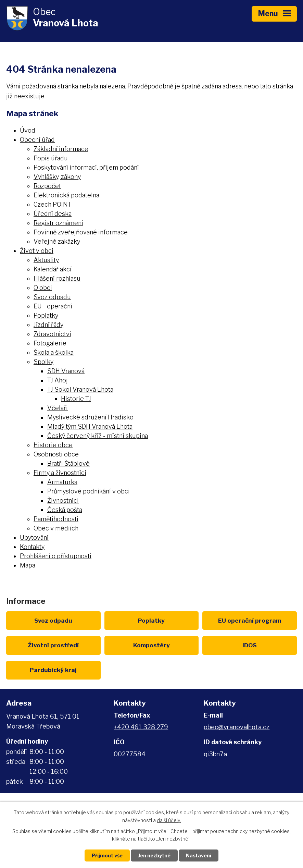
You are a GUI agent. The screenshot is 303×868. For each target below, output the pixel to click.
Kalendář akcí (53, 269)
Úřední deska (53, 214)
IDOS (250, 645)
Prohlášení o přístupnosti (56, 556)
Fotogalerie (50, 343)
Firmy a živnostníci (60, 473)
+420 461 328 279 (141, 727)
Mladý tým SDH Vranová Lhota (90, 426)
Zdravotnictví (52, 334)
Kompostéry (151, 645)
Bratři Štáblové (68, 463)
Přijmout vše (107, 855)
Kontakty (32, 547)
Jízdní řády (48, 325)
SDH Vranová (66, 371)
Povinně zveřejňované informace (81, 232)
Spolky (43, 362)
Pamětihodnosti (56, 519)
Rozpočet (47, 186)
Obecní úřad (37, 140)
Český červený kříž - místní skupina (98, 436)
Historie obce (53, 445)
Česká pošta (65, 510)
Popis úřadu (51, 158)
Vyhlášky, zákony (57, 177)
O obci (43, 288)
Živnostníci (63, 500)
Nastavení (199, 855)
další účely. (169, 820)
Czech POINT (53, 204)
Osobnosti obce (56, 454)
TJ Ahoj (58, 380)
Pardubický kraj (53, 670)
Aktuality (46, 260)
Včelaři (58, 408)
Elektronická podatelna (66, 195)
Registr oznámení (58, 223)
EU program (250, 620)
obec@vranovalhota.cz (237, 727)
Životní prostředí (53, 645)
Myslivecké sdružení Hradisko (90, 417)
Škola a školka (54, 352)
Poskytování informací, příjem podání (86, 167)
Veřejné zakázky (57, 241)
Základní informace (61, 149)
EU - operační (53, 306)
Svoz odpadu (52, 297)
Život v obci (37, 251)
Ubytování (34, 537)
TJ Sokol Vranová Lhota (80, 389)
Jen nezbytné (154, 855)
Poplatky (46, 315)
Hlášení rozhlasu (57, 278)
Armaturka (62, 482)
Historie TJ (76, 399)
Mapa (28, 565)
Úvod (28, 130)
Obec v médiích (56, 528)
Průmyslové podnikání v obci (89, 491)
